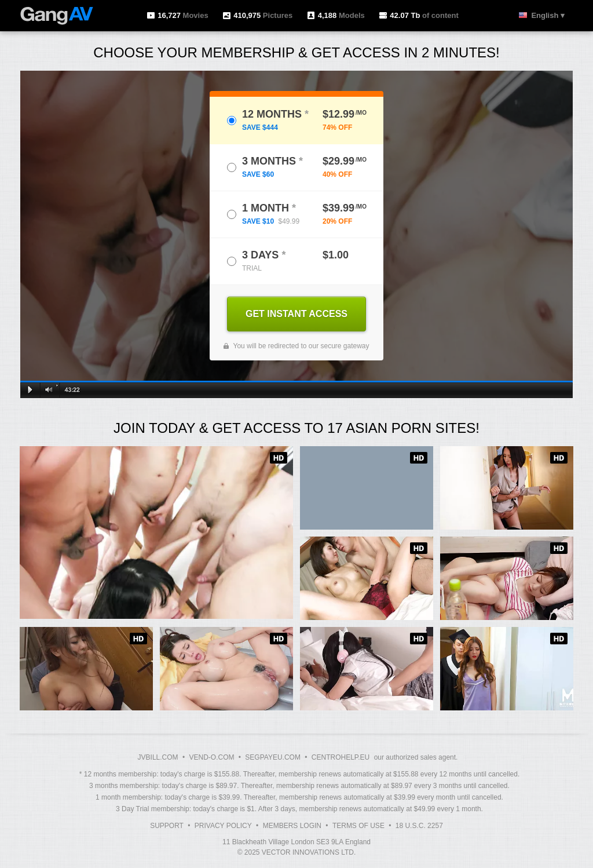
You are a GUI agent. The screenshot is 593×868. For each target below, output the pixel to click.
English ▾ (548, 15)
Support (167, 826)
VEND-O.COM (211, 757)
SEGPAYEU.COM (273, 757)
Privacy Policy (223, 826)
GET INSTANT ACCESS (296, 314)
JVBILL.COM (158, 757)
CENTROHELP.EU (341, 757)
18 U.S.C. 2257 (419, 826)
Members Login (292, 826)
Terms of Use (358, 826)
